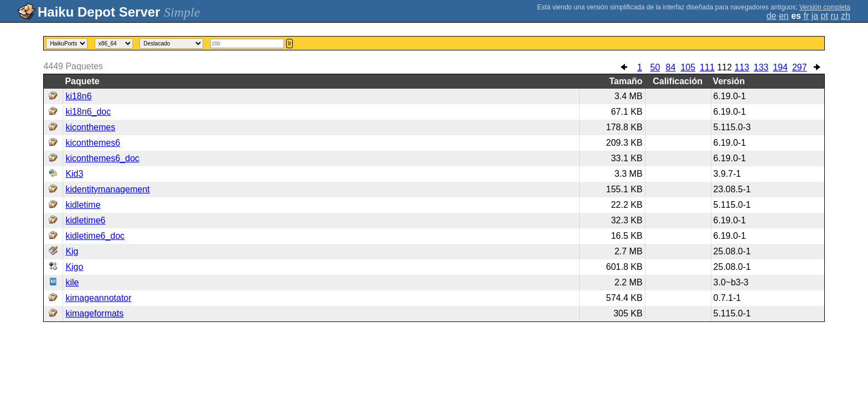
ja (815, 16)
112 (724, 67)
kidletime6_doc (95, 236)
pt (825, 16)
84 (670, 67)
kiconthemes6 (93, 143)
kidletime (83, 205)
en (784, 16)
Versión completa (825, 7)
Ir (290, 44)
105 (688, 67)
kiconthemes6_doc (102, 158)
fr (806, 16)
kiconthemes (90, 127)
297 (800, 67)
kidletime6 (85, 220)
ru (834, 16)
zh (846, 16)
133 (761, 67)
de (772, 16)
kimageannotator (98, 298)
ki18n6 (78, 96)
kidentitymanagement (107, 189)
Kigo (74, 267)
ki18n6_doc (88, 112)
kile (72, 282)
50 (655, 67)
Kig (72, 251)
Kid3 (74, 174)
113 (742, 67)
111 (707, 67)
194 (780, 67)
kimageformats (94, 313)
